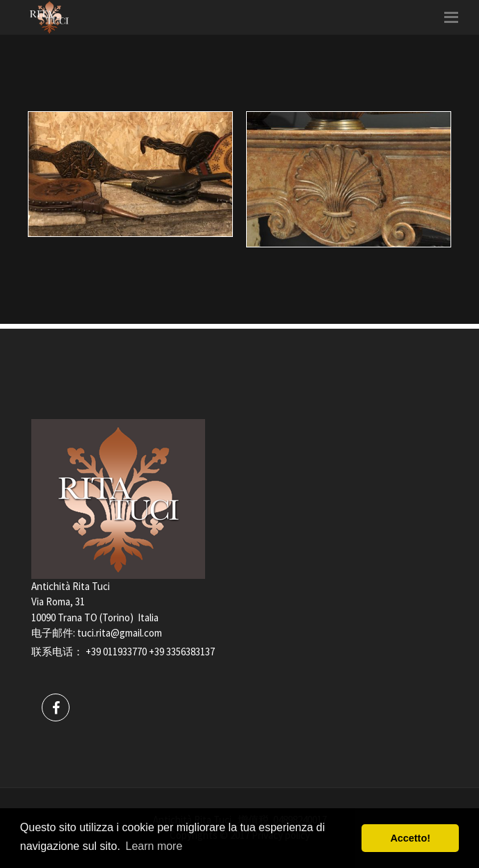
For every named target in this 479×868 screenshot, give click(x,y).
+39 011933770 (116, 652)
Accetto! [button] (410, 838)
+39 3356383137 (182, 652)
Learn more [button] (154, 846)
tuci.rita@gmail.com (120, 633)
